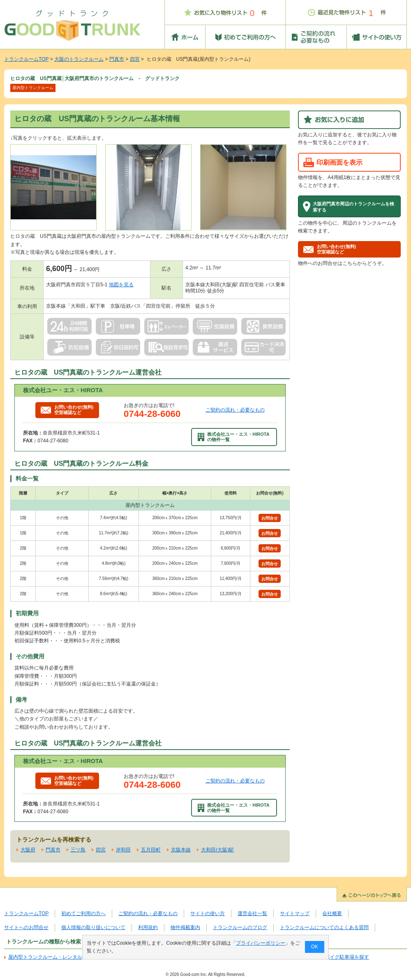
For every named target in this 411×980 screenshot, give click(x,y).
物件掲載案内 (185, 927)
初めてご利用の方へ (83, 913)
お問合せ (270, 518)
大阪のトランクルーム (79, 59)
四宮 (135, 59)
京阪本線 (181, 850)
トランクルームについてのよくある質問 (324, 927)
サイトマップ (295, 913)
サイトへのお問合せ (26, 927)
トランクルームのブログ (240, 927)
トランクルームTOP (26, 59)
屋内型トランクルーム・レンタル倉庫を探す (58, 957)
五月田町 (151, 850)
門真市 (117, 59)
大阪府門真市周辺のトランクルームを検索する (353, 207)
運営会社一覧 (252, 913)
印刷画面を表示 (339, 162)
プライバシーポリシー (261, 943)
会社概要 (332, 913)
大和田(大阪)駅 (217, 850)
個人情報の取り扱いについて (93, 927)
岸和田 (123, 850)
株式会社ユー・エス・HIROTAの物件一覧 (234, 437)
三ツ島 (78, 850)
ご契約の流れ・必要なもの (235, 410)
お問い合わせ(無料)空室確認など (67, 410)
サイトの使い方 (208, 913)
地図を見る (121, 285)
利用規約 (148, 927)
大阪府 (28, 850)
